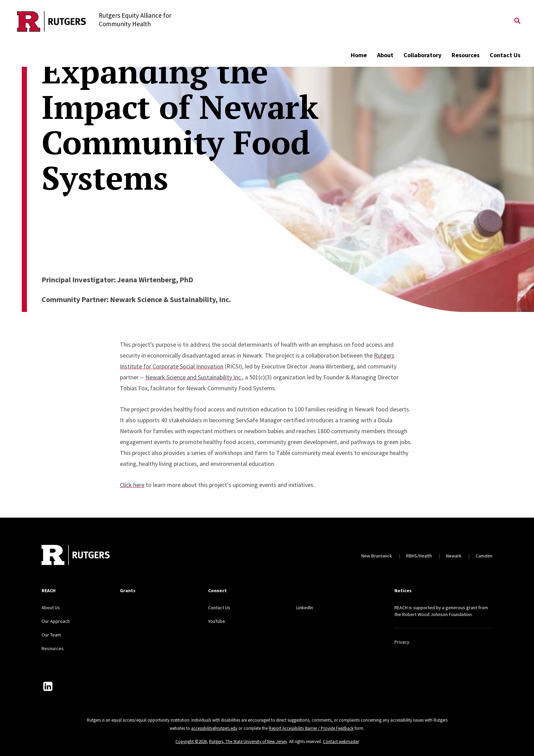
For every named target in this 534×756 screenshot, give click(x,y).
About (385, 55)
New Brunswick (377, 556)
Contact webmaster (341, 742)
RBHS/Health (419, 556)
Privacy (402, 642)
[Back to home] (76, 556)
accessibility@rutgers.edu (214, 728)
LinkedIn (305, 608)
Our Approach (56, 621)
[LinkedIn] (48, 686)
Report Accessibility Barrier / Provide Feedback (311, 728)
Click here (132, 485)
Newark (454, 556)
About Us (51, 608)
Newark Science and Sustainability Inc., (194, 377)
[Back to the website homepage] (52, 21)
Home (359, 55)
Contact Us (505, 55)
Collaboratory (422, 55)
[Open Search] (517, 21)
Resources (466, 55)
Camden (484, 556)
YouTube (217, 621)
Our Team (51, 635)
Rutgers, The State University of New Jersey (248, 742)
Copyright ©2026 (191, 742)
